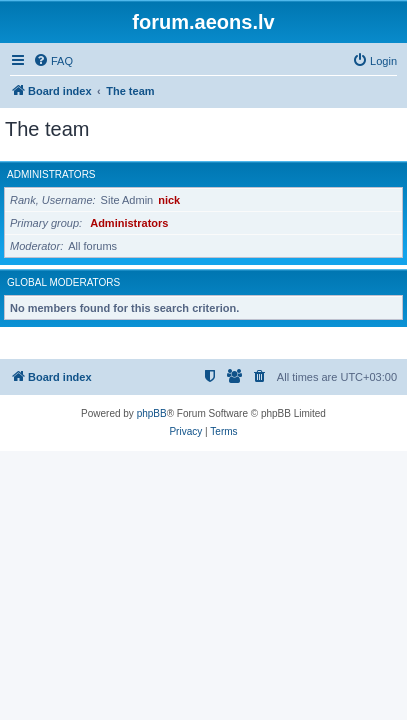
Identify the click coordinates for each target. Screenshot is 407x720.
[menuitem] (53, 61)
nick (169, 200)
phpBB (152, 413)
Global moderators (63, 282)
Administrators (51, 174)
